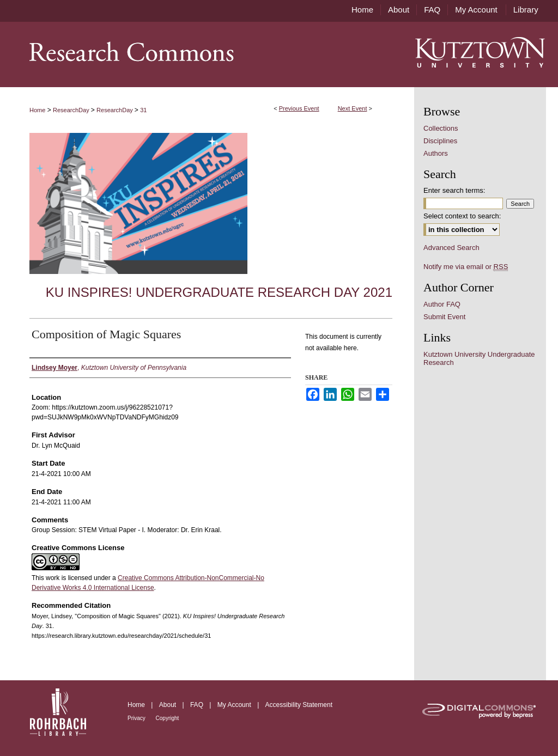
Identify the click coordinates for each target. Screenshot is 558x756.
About (169, 705)
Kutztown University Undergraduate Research (479, 358)
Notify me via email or (466, 267)
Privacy (137, 718)
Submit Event (444, 317)
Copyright (168, 718)
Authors (436, 153)
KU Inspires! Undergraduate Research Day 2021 (219, 292)
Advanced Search (451, 248)
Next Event (353, 108)
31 (143, 110)
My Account (235, 705)
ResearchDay (72, 110)
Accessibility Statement (299, 705)
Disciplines (440, 141)
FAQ (198, 705)
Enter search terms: (454, 190)
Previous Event (299, 108)
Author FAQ (442, 304)
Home (37, 110)
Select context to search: (462, 216)
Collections (441, 128)
